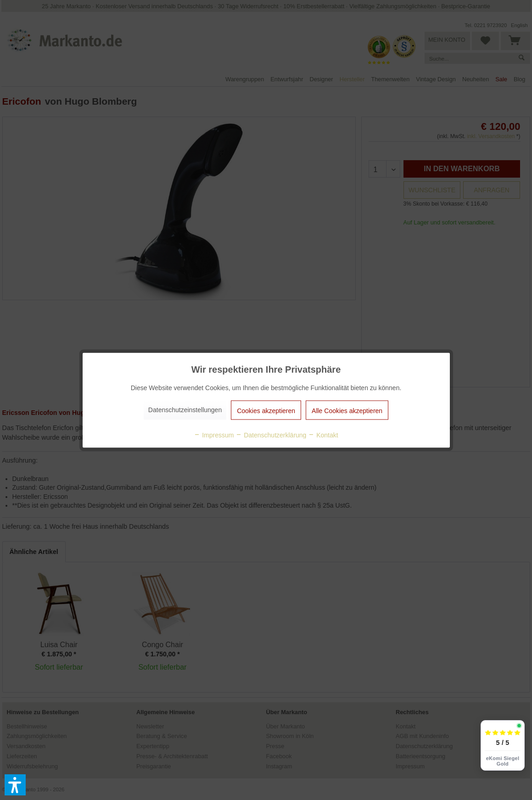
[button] (15, 785)
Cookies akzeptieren (266, 410)
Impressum (214, 435)
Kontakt (323, 435)
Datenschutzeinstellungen (185, 409)
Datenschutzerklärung (271, 435)
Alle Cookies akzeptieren (347, 410)
